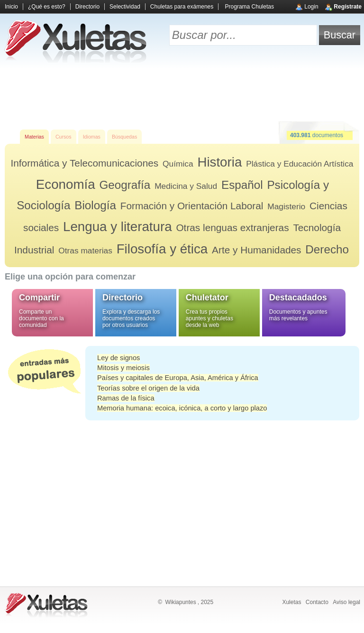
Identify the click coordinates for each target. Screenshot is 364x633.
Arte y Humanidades (256, 250)
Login (311, 7)
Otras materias (85, 251)
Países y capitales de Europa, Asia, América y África (178, 378)
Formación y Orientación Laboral (192, 206)
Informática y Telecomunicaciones (84, 163)
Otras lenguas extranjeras (232, 228)
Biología (95, 205)
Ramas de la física (126, 398)
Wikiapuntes (180, 602)
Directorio (87, 7)
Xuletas (291, 602)
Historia (219, 162)
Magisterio (286, 206)
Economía (66, 184)
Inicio (11, 7)
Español (242, 185)
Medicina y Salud (186, 186)
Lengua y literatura (118, 227)
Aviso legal (346, 602)
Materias (34, 137)
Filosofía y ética (162, 249)
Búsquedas (124, 137)
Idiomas (92, 137)
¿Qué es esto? (47, 7)
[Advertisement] (182, 95)
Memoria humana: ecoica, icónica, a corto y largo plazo (182, 408)
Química (178, 164)
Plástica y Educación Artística (300, 164)
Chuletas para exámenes (182, 7)
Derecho (327, 249)
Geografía (125, 185)
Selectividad (125, 7)
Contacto (317, 602)
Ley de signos (118, 358)
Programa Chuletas (250, 7)
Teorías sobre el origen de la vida (148, 388)
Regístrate (348, 7)
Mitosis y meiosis (123, 368)
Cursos (64, 137)
